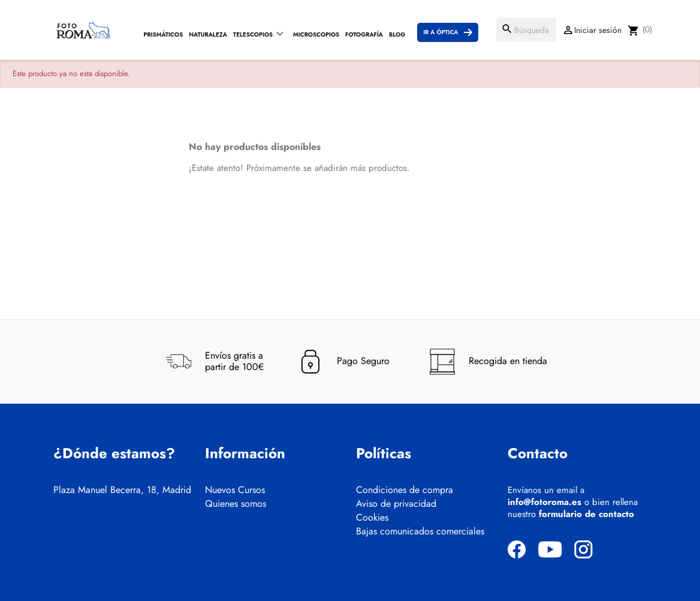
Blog (397, 34)
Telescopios (253, 34)
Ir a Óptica (440, 32)
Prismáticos (164, 34)
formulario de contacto (586, 514)
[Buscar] (526, 30)
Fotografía (364, 34)
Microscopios (316, 34)
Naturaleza (208, 34)
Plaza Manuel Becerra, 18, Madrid (122, 490)
